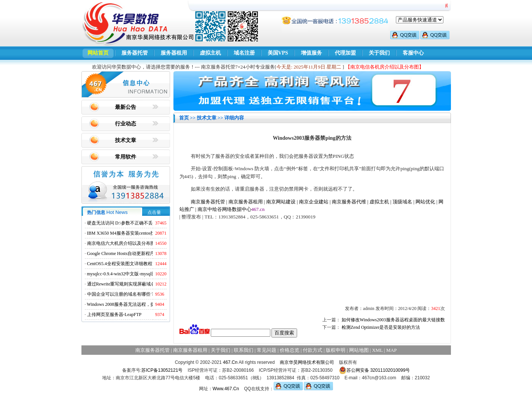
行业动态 (126, 124)
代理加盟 (345, 53)
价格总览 (290, 350)
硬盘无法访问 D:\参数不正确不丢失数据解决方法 (136, 223)
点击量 (154, 212)
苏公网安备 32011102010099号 (375, 370)
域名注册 (244, 53)
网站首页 (98, 53)
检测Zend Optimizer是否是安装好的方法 (381, 327)
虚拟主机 (210, 53)
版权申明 (336, 350)
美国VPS (278, 53)
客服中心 (413, 53)
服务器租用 (174, 53)
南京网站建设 (281, 202)
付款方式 (313, 350)
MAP (391, 350)
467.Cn (230, 362)
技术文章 (126, 140)
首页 (184, 118)
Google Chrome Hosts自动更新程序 (121, 253)
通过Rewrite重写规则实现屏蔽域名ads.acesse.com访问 (140, 284)
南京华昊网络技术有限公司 (307, 362)
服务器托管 (135, 53)
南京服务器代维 (349, 202)
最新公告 (126, 107)
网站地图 (359, 350)
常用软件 (126, 157)
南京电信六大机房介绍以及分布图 (121, 243)
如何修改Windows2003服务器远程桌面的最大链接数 (393, 320)
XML (377, 350)
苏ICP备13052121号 (162, 370)
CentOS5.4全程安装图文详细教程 (120, 264)
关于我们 (379, 53)
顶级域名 (402, 202)
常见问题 (267, 350)
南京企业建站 (314, 202)
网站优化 (425, 202)
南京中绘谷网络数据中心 (225, 209)
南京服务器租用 (246, 202)
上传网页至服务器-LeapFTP (114, 315)
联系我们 (244, 350)
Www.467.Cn (226, 389)
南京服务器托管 (208, 202)
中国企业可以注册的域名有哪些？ (121, 294)
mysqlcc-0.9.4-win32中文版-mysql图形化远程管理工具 (140, 274)
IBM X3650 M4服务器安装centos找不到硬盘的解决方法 (142, 233)
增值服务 (311, 53)
